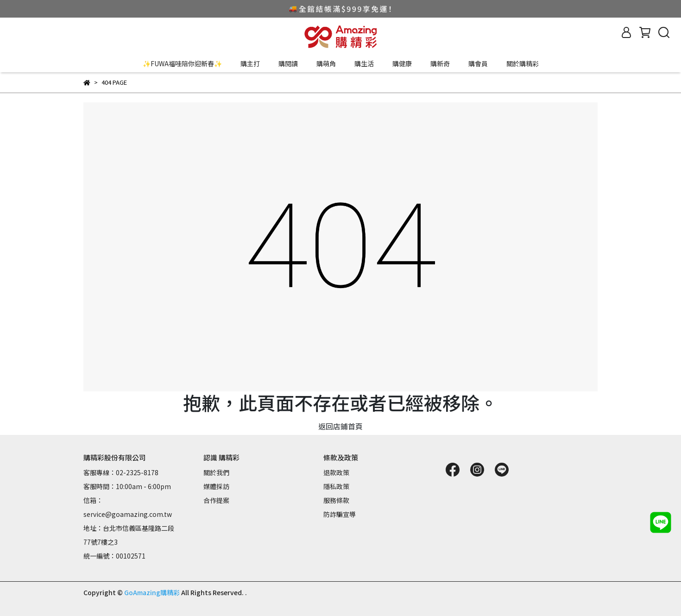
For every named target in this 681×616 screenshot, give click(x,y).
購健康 (402, 63)
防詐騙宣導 (340, 514)
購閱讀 (288, 63)
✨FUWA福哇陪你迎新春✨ (182, 63)
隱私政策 (336, 486)
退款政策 (336, 472)
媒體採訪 (216, 486)
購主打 (250, 63)
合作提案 (216, 500)
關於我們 (216, 472)
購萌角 (326, 63)
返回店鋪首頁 (340, 426)
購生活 (364, 63)
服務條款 (336, 500)
